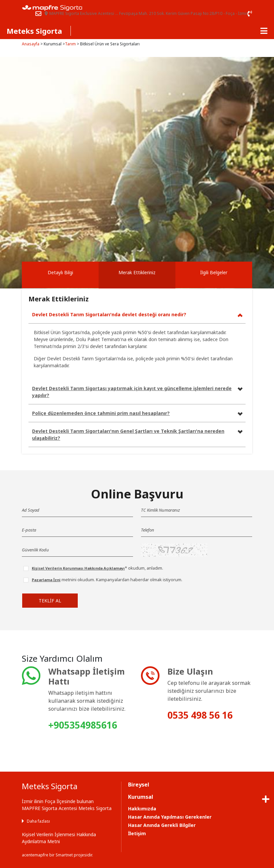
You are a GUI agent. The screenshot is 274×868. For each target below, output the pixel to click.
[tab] (60, 275)
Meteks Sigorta (34, 31)
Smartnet (64, 855)
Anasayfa (31, 44)
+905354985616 (83, 725)
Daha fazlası (38, 821)
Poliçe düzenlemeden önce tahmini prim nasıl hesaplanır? (101, 413)
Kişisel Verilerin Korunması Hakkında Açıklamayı (78, 568)
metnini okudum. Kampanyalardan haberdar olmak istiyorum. (107, 580)
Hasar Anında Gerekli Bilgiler (162, 825)
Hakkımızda (142, 809)
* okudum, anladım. (97, 568)
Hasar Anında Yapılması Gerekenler (170, 817)
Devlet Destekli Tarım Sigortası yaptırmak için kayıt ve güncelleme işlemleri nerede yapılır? (132, 392)
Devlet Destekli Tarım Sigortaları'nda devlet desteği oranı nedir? (109, 314)
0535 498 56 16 (200, 715)
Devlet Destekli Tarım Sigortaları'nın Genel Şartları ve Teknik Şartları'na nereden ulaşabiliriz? (128, 434)
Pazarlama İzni (46, 580)
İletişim (137, 833)
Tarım (70, 44)
